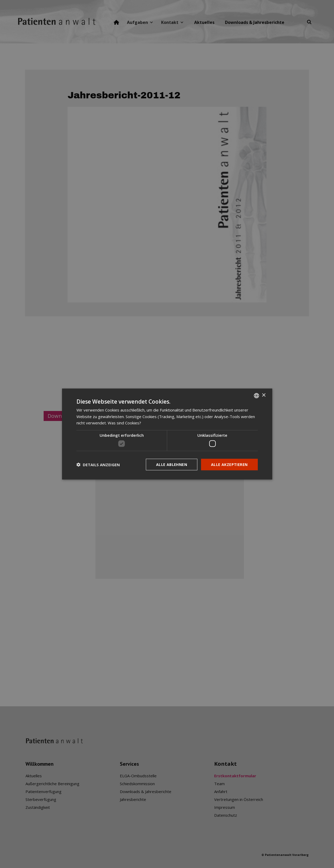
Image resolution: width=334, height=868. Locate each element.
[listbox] (256, 395)
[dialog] (167, 434)
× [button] (264, 395)
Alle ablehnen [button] (172, 464)
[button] (98, 465)
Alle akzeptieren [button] (229, 464)
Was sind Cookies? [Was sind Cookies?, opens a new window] (124, 423)
